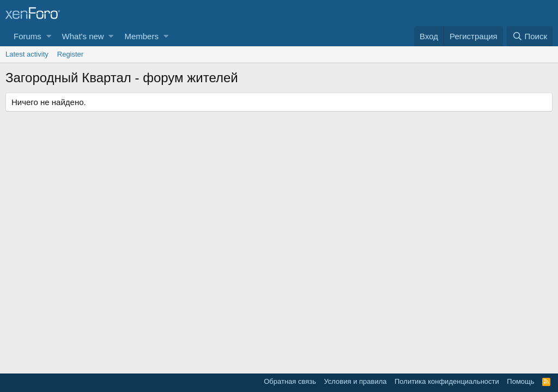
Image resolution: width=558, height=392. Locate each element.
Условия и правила (355, 381)
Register (70, 54)
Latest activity (27, 54)
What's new (83, 36)
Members (141, 36)
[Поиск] (530, 36)
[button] (49, 36)
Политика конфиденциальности (447, 381)
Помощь (520, 381)
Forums (28, 36)
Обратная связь (290, 381)
